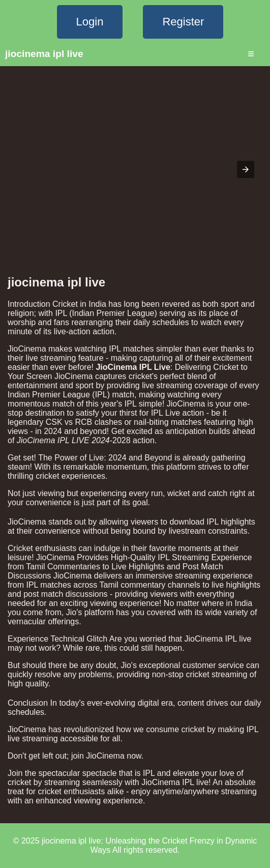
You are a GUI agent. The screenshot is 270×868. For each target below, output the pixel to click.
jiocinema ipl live (44, 54)
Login (90, 22)
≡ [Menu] (251, 54)
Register (183, 22)
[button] (246, 169)
